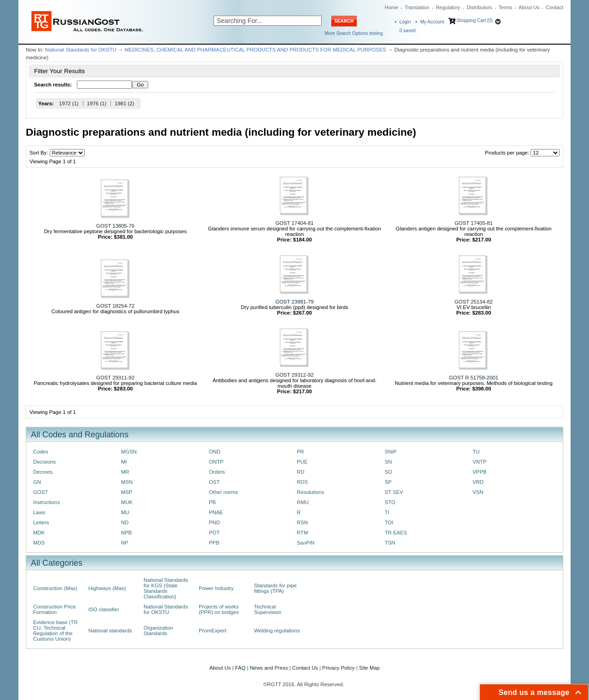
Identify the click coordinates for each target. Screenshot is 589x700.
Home (391, 7)
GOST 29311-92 (115, 378)
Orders (217, 472)
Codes (41, 452)
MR (125, 472)
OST (214, 482)
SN (388, 462)
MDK (39, 533)
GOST (40, 492)
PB (212, 502)
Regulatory (448, 7)
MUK (127, 502)
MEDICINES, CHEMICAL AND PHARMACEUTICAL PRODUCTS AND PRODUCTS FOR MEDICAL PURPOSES (256, 50)
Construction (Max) (55, 588)
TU (476, 452)
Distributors (479, 7)
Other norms (223, 492)
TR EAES (396, 533)
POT (214, 533)
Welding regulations (277, 631)
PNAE (216, 512)
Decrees (43, 472)
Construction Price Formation (55, 609)
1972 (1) (69, 103)
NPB (126, 533)
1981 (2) (124, 103)
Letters (41, 522)
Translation (417, 7)
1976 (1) (97, 103)
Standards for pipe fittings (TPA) (275, 588)
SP (388, 482)
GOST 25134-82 (474, 302)
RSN (302, 522)
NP (125, 543)
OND (215, 452)
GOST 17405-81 (474, 223)
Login (405, 22)
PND (214, 522)
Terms (505, 7)
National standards (110, 631)
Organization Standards (158, 631)
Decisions (44, 462)
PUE (302, 462)
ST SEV (394, 492)
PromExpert (213, 631)
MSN (127, 482)
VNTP (479, 462)
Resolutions (310, 492)
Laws (39, 512)
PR (300, 452)
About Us (529, 7)
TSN (390, 543)
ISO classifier (104, 609)
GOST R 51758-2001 (474, 378)
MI (124, 462)
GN (37, 482)
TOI (389, 522)
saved (407, 31)
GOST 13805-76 (115, 226)
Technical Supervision (268, 609)
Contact (554, 7)
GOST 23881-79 (294, 302)
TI (387, 512)
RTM (302, 533)
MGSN (129, 452)
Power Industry (216, 588)
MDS (39, 543)
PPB (214, 543)
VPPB (479, 472)
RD (300, 472)
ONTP (216, 462)
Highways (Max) (107, 588)
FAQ (240, 668)
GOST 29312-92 (294, 375)
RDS (302, 482)
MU (125, 512)
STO (390, 502)
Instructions (46, 502)
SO (388, 472)
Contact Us (305, 668)
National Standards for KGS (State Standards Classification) (166, 588)
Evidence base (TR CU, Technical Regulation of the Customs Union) (55, 631)
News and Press (269, 668)
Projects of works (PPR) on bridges (219, 609)
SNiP (391, 452)
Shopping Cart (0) (475, 20)
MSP (127, 492)
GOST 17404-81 (294, 223)
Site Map (369, 668)
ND (125, 522)
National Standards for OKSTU (81, 50)
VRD (478, 482)
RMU (303, 502)
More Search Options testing (354, 33)
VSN (478, 492)
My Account (432, 22)
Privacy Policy (338, 668)
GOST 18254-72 (115, 306)
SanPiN (306, 543)
